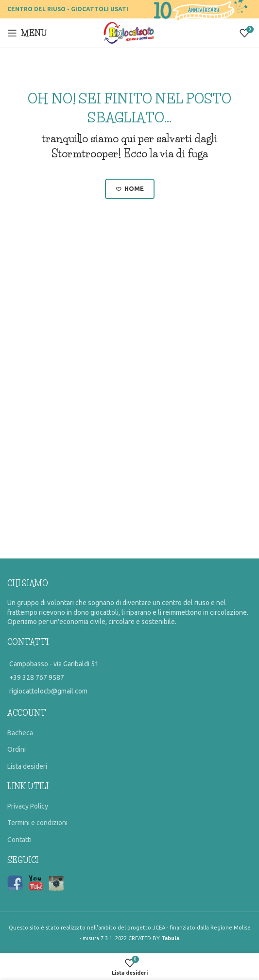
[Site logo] (129, 33)
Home (130, 189)
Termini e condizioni (37, 823)
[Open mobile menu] (27, 33)
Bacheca (20, 733)
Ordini (17, 749)
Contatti (19, 840)
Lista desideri (27, 766)
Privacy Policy (28, 806)
